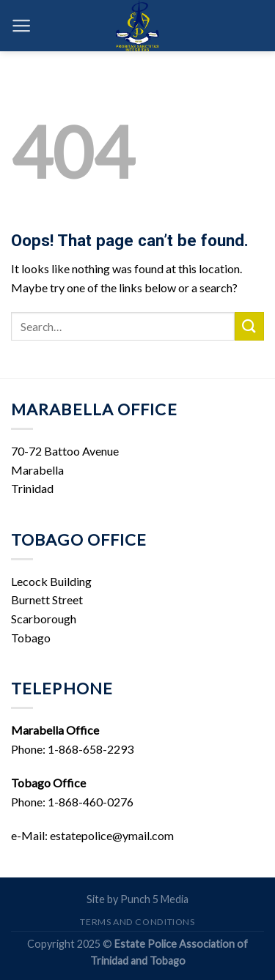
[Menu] (22, 26)
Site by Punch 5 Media (137, 899)
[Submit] (249, 326)
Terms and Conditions (137, 922)
